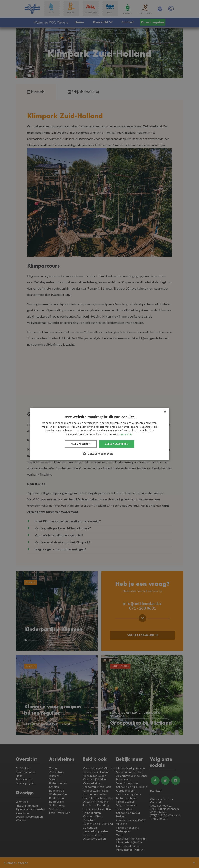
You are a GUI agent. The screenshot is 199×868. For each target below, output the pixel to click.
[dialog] (99, 434)
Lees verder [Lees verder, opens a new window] (126, 434)
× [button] (165, 412)
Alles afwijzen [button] (81, 444)
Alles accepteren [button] (117, 444)
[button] (99, 454)
